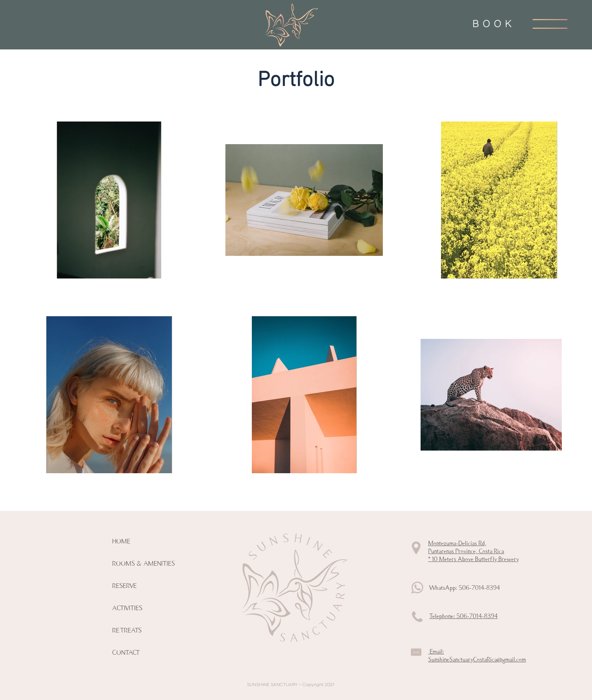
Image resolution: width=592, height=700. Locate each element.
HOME (121, 541)
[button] (550, 24)
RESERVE (124, 586)
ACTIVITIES (127, 608)
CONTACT (126, 653)
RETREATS (127, 630)
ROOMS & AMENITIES (143, 564)
